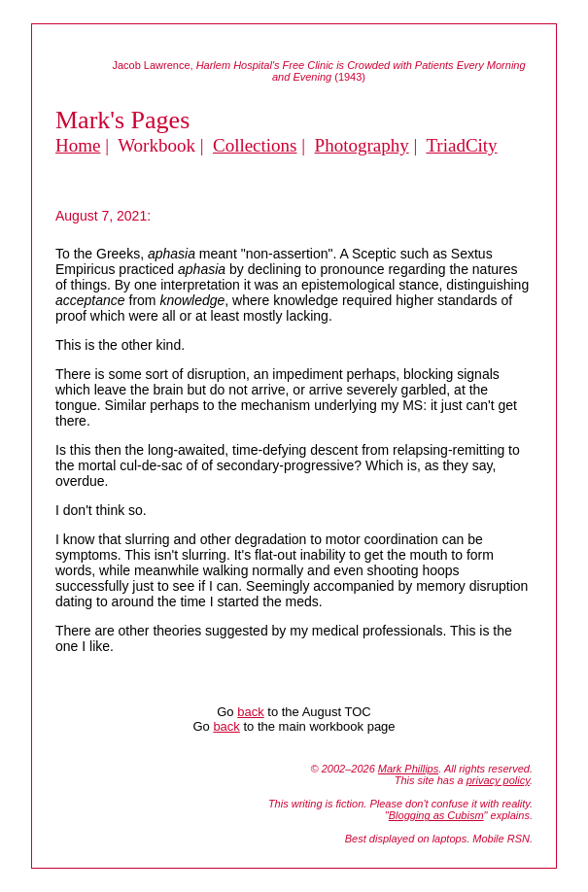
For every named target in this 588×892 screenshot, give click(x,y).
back (250, 712)
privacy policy (498, 780)
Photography (362, 145)
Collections (255, 145)
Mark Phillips (408, 769)
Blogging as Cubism (436, 815)
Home (78, 145)
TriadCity (461, 145)
